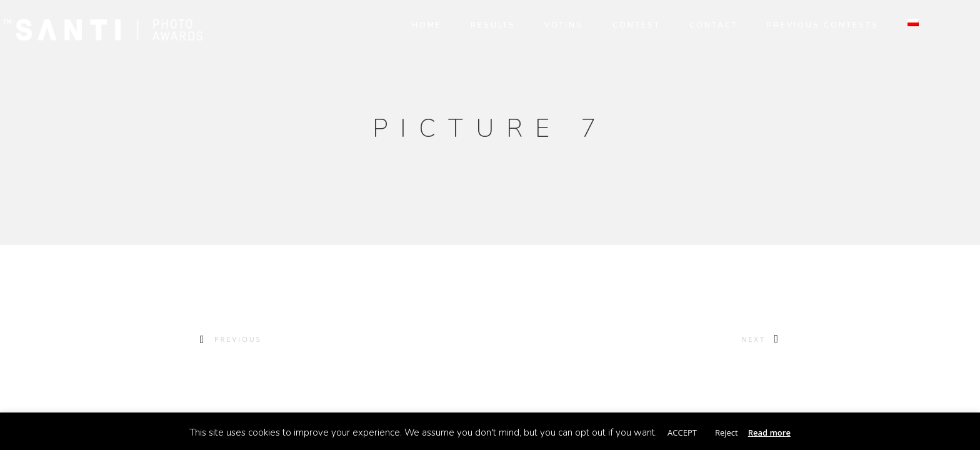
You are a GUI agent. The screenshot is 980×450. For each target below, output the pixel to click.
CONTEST (621, 25)
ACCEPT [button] (682, 432)
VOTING (548, 25)
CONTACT (698, 25)
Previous (238, 339)
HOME (411, 25)
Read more (769, 432)
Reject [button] (727, 432)
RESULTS (477, 25)
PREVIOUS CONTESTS (807, 25)
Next (753, 339)
